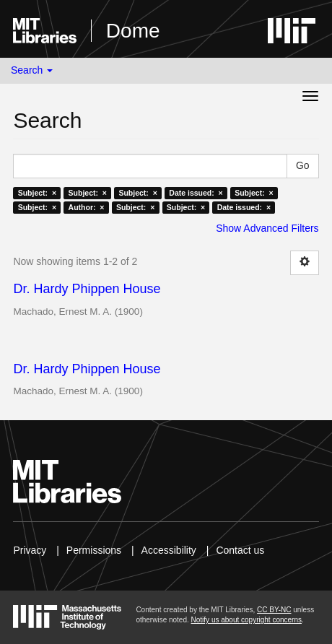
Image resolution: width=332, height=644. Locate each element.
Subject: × (37, 193)
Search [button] (32, 70)
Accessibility (169, 550)
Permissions (94, 550)
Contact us (240, 550)
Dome (133, 31)
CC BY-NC (274, 610)
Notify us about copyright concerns (246, 620)
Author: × (87, 207)
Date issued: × (196, 193)
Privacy (30, 550)
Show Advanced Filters (267, 228)
